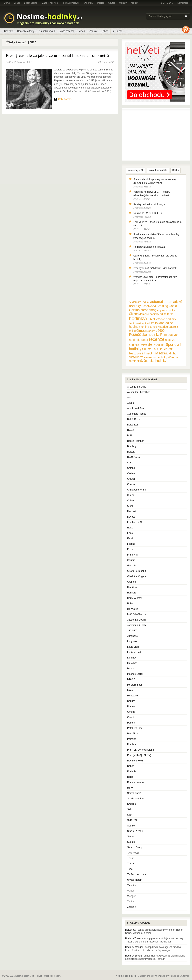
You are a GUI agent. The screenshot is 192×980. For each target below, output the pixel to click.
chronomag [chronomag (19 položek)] (148, 310)
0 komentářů (108, 62)
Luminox (132, 658)
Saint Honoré (134, 793)
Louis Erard (133, 647)
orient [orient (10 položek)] (152, 331)
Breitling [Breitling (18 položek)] (162, 306)
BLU (129, 436)
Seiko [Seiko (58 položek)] (152, 344)
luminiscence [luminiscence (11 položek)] (149, 327)
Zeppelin (132, 907)
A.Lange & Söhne (137, 387)
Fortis (130, 549)
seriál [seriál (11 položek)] (162, 345)
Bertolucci (132, 425)
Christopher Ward (137, 490)
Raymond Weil (135, 761)
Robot (130, 766)
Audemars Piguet (136, 414)
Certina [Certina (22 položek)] (134, 310)
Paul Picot (133, 734)
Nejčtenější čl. (136, 170)
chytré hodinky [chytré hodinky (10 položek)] (166, 310)
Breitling (131, 446)
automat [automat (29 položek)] (157, 302)
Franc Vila (133, 555)
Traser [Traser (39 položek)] (158, 353)
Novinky (8, 31)
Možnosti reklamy (53, 976)
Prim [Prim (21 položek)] (164, 335)
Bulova (131, 452)
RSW (130, 788)
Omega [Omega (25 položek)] (142, 331)
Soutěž (112, 3)
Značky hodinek (50, 3)
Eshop (17, 3)
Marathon (132, 663)
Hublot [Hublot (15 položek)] (151, 319)
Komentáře (183, 3)
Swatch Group (135, 847)
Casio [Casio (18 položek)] (173, 306)
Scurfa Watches (136, 799)
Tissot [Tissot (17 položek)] (148, 353)
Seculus (131, 804)
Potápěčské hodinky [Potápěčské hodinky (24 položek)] (144, 335)
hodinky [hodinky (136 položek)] (137, 318)
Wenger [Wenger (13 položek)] (173, 357)
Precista (131, 744)
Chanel (131, 479)
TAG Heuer (133, 853)
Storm (130, 837)
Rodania (132, 771)
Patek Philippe (135, 728)
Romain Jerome (136, 782)
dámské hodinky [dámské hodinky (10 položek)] (149, 314)
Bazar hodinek (31, 3)
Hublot (131, 603)
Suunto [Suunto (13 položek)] (147, 349)
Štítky (175, 170)
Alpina (130, 403)
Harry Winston (135, 598)
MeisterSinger (135, 685)
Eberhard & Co (135, 522)
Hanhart (131, 593)
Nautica (131, 701)
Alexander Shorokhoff (139, 392)
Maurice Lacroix (136, 674)
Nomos (131, 706)
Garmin (131, 560)
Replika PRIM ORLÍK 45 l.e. (148, 213)
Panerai (131, 723)
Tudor (130, 869)
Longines (132, 641)
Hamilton (132, 587)
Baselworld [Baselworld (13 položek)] (149, 306)
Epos (130, 533)
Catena (131, 468)
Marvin (131, 669)
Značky (93, 31)
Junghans (132, 636)
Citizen (131, 501)
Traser (131, 864)
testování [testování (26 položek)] (136, 353)
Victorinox (132, 885)
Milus (130, 690)
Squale (131, 826)
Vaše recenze (67, 31)
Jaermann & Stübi (137, 625)
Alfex (130, 398)
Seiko (130, 809)
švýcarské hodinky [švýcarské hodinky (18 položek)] (153, 361)
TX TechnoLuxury (136, 874)
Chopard (132, 484)
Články (170, 3)
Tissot (130, 858)
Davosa (131, 517)
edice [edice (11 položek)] (163, 314)
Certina (131, 473)
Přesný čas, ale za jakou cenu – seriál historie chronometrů (57, 55)
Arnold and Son (135, 408)
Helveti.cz (130, 930)
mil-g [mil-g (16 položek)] (132, 331)
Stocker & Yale (135, 831)
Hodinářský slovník (71, 3)
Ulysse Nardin (135, 880)
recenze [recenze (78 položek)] (157, 339)
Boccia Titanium (136, 441)
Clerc (130, 506)
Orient (130, 717)
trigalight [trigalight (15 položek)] (170, 353)
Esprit (130, 538)
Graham (131, 582)
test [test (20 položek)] (170, 349)
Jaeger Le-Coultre (137, 620)
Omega (131, 712)
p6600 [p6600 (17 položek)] (160, 331)
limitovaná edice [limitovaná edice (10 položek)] (139, 323)
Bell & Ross (133, 419)
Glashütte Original (137, 576)
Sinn (130, 815)
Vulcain (131, 891)
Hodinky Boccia (133, 956)
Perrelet (131, 739)
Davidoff (132, 511)
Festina (131, 544)
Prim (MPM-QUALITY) (139, 755)
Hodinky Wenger (134, 947)
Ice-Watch (133, 609)
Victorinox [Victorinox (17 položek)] (136, 357)
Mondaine (132, 696)
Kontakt (134, 3)
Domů (7, 3)
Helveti (39, 976)
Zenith (130, 902)
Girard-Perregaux (136, 571)
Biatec (130, 430)
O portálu (88, 3)
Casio (130, 463)
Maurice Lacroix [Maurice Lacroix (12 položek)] (168, 327)
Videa (82, 31)
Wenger (131, 896)
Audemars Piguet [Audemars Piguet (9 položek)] (139, 302)
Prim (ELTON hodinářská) (141, 750)
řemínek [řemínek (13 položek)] (134, 361)
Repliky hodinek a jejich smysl (149, 204)
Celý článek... (65, 99)
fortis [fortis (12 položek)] (170, 314)
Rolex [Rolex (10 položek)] (143, 345)
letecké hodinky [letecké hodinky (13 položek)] (166, 319)
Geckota (132, 566)
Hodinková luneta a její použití (149, 247)
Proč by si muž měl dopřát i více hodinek (155, 268)
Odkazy (123, 3)
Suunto (131, 842)
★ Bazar (117, 31)
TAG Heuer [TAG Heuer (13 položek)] (159, 349)
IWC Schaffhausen (137, 614)
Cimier (131, 495)
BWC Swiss (133, 457)
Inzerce (101, 3)
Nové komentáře (158, 170)
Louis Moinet (134, 652)
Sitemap (185, 976)
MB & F (131, 679)
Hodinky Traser (133, 938)
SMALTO (132, 820)
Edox (130, 528)
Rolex (130, 777)
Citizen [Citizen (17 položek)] (134, 314)
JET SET (132, 631)
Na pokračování (47, 31)
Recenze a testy (26, 31)
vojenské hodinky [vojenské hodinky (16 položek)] (155, 357)
